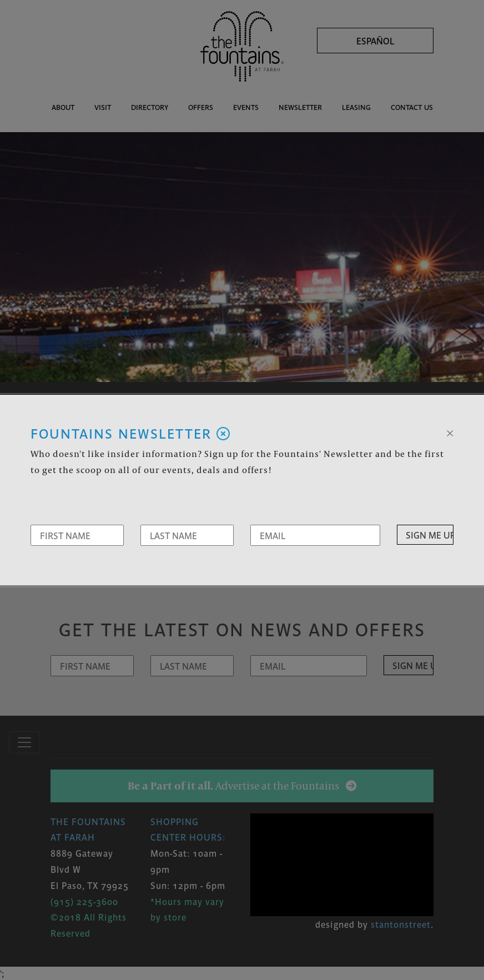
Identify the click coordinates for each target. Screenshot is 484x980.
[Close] (450, 432)
